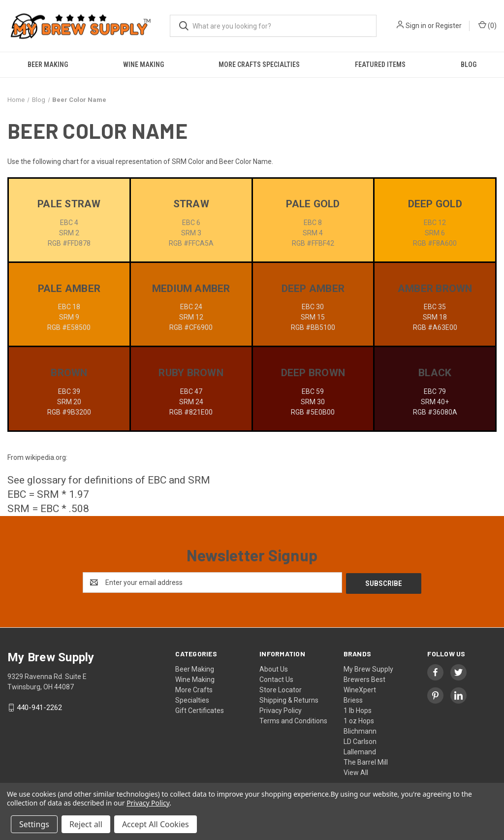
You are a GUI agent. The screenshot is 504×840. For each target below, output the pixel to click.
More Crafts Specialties (259, 65)
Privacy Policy (281, 710)
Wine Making (143, 65)
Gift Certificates (200, 710)
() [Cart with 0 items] (488, 25)
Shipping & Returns (289, 699)
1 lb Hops (358, 710)
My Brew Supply (368, 668)
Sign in (416, 26)
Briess (353, 699)
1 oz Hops (359, 720)
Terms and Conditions (293, 720)
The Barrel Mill (366, 761)
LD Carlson (360, 741)
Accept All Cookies (156, 824)
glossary (47, 480)
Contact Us (276, 678)
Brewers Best (364, 678)
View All (356, 772)
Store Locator (281, 689)
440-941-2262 (39, 707)
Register (449, 26)
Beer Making (48, 65)
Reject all (86, 824)
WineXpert (360, 689)
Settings (34, 824)
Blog (469, 65)
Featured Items (380, 65)
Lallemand (360, 751)
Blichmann (360, 730)
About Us (274, 668)
